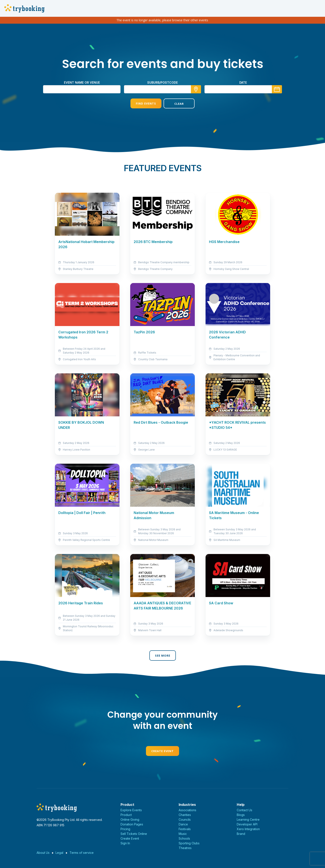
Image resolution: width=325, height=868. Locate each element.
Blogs (241, 815)
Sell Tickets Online (134, 834)
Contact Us (245, 810)
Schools (184, 838)
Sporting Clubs (189, 843)
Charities (185, 815)
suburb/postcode (162, 82)
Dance (183, 824)
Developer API (247, 824)
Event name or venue (82, 82)
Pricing (125, 829)
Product (126, 815)
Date (243, 82)
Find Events (146, 103)
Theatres (185, 848)
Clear (179, 104)
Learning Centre (248, 820)
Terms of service (82, 853)
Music (183, 834)
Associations (187, 810)
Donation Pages (132, 824)
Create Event (162, 751)
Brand (241, 834)
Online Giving (130, 820)
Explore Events (131, 810)
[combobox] (162, 89)
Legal (59, 853)
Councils (185, 820)
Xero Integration (248, 829)
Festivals (185, 829)
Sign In (125, 843)
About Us (43, 853)
